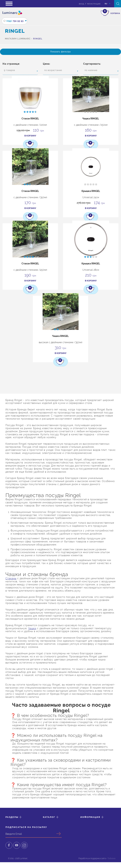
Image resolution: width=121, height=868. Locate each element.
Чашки (32, 630)
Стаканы (11, 579)
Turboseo (112, 860)
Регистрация (94, 4)
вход (81, 4)
